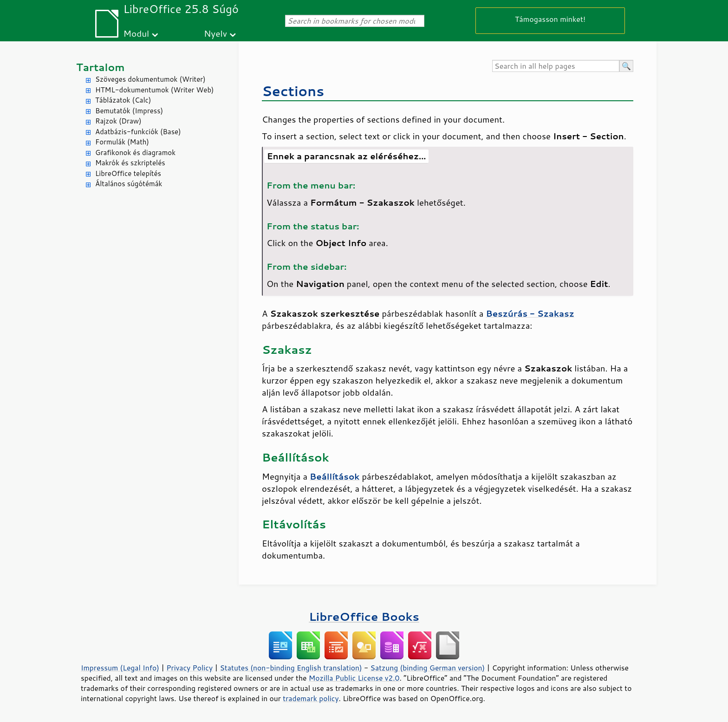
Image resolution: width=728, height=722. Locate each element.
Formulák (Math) (122, 142)
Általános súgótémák (129, 184)
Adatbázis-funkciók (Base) (138, 132)
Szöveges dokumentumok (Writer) (150, 79)
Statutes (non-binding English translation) (291, 668)
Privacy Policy (189, 668)
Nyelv (215, 33)
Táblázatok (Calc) (123, 100)
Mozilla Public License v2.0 (354, 678)
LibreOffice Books (364, 616)
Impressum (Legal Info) (120, 668)
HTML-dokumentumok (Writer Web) (155, 90)
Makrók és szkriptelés (130, 163)
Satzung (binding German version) (428, 668)
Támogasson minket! (550, 19)
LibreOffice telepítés (128, 173)
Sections (293, 91)
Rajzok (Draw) (118, 121)
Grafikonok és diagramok (135, 153)
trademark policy (311, 698)
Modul (136, 33)
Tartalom (101, 67)
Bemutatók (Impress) (129, 111)
